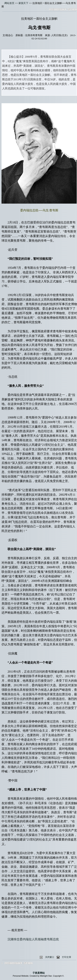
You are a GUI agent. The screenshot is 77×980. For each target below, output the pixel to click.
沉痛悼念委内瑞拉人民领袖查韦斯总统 (33, 939)
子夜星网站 (39, 973)
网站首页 (9, 3)
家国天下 (23, 3)
